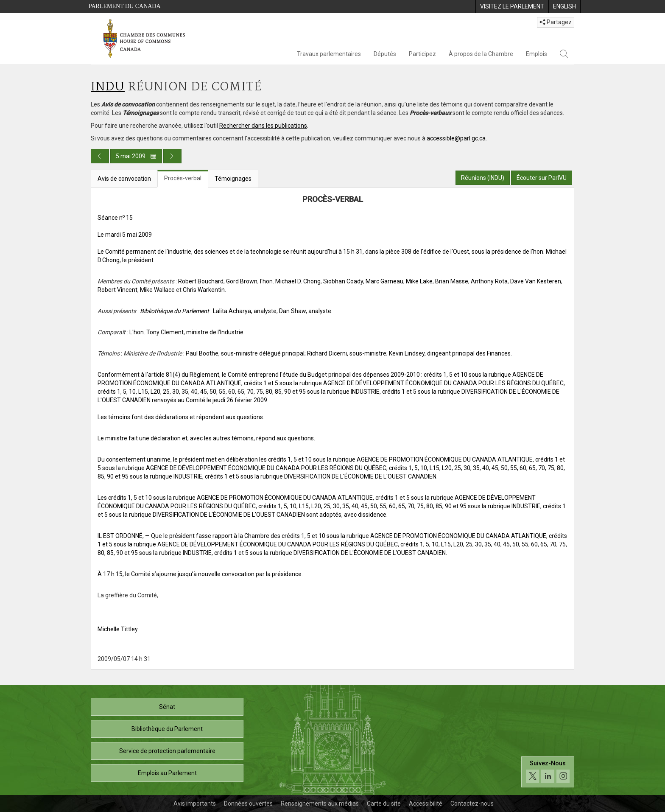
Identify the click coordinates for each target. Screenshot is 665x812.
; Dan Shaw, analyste (304, 311)
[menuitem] (512, 6)
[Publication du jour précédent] (100, 156)
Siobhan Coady (343, 281)
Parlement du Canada (125, 6)
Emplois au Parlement (167, 773)
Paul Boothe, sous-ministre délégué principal (245, 353)
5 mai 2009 (136, 156)
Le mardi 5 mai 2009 (125, 235)
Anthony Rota (489, 281)
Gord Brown (242, 281)
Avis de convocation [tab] (124, 179)
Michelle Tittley (118, 629)
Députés (385, 54)
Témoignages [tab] (233, 179)
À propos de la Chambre (481, 54)
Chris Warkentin (204, 290)
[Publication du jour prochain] (172, 156)
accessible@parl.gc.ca (456, 138)
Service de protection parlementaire (167, 751)
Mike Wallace (157, 290)
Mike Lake (419, 281)
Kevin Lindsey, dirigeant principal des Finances (450, 353)
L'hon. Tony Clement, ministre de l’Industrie (186, 332)
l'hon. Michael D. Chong (290, 281)
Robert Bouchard (201, 281)
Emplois (536, 54)
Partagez (556, 22)
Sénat (167, 707)
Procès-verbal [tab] (183, 178)
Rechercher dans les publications (263, 126)
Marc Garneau (384, 281)
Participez (422, 54)
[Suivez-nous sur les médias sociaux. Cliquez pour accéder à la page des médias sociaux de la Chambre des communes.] (548, 772)
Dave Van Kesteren (536, 281)
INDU (108, 87)
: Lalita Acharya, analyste (208, 311)
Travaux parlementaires (329, 54)
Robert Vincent (117, 290)
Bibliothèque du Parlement (167, 729)
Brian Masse (452, 281)
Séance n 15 (115, 218)
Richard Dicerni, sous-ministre (347, 353)
